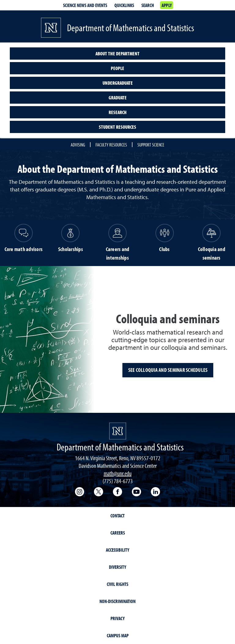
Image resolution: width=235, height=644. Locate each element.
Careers (118, 533)
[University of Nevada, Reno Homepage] (118, 431)
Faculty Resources (111, 145)
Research (118, 112)
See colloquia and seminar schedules (168, 370)
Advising (78, 145)
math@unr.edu (118, 473)
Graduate (118, 98)
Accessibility (117, 550)
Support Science (151, 145)
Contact (117, 516)
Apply (167, 5)
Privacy (117, 618)
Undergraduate (118, 83)
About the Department (117, 54)
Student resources (117, 127)
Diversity (117, 567)
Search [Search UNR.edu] (148, 5)
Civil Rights (117, 584)
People (117, 68)
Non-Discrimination (117, 601)
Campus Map (118, 635)
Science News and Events (85, 5)
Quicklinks (124, 5)
